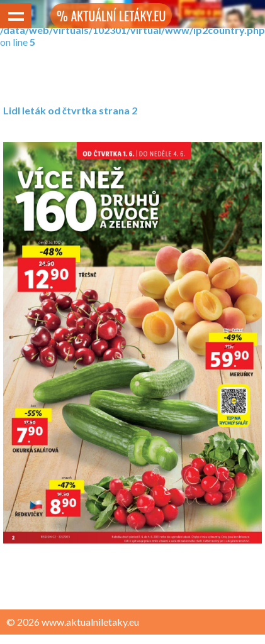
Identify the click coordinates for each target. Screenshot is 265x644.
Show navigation (16, 16)
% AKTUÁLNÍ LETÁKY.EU (111, 16)
